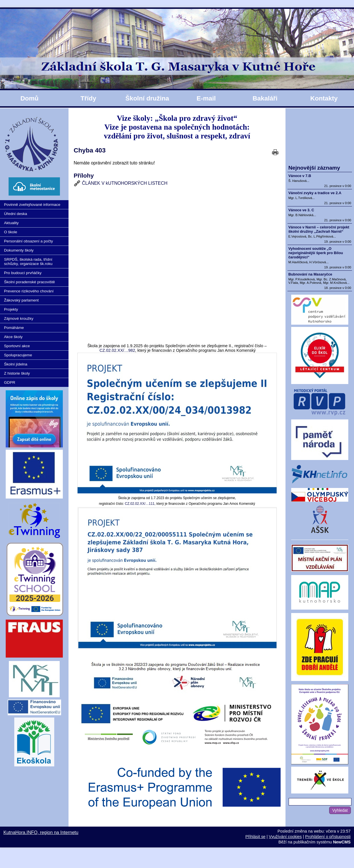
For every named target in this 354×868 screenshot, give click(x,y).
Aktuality (11, 223)
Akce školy (13, 337)
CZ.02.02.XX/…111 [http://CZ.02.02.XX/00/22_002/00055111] (140, 504)
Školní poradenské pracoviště (29, 282)
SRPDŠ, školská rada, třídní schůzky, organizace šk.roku (28, 262)
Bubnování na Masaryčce (310, 274)
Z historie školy (17, 373)
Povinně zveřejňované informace (32, 205)
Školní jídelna (16, 364)
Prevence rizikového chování (29, 291)
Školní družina (147, 98)
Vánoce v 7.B (300, 176)
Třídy (88, 98)
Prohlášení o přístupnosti (328, 837)
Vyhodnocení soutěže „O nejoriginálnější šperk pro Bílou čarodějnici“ (316, 253)
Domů (29, 98)
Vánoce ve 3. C (301, 210)
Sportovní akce (17, 346)
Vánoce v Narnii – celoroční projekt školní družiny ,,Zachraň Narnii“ (319, 229)
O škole (11, 232)
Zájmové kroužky (19, 319)
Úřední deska (16, 214)
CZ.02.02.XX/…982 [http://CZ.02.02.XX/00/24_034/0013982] (117, 350)
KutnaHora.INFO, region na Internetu (41, 832)
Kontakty (324, 98)
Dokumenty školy (19, 250)
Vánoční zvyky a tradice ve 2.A (315, 193)
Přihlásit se (255, 837)
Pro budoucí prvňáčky (23, 273)
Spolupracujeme (18, 355)
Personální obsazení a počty (29, 241)
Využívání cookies (285, 837)
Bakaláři (265, 98)
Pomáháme (14, 328)
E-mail (206, 98)
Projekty (11, 309)
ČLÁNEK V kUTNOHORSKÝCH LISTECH (125, 183)
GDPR (10, 382)
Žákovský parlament (21, 300)
